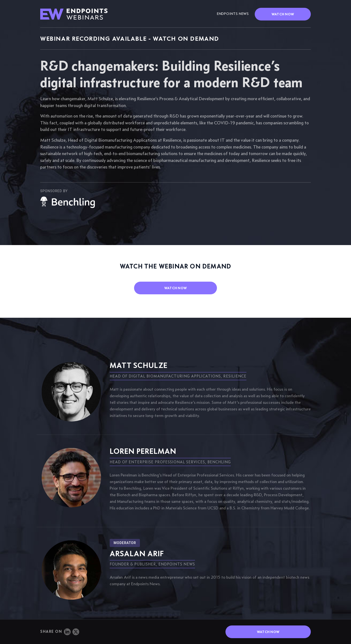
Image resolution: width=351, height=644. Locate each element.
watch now (176, 288)
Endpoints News (233, 14)
